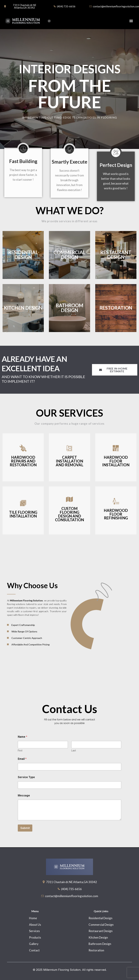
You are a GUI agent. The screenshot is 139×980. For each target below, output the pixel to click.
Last (74, 751)
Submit (25, 828)
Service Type (26, 777)
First (20, 751)
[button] (131, 21)
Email (22, 759)
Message (24, 795)
